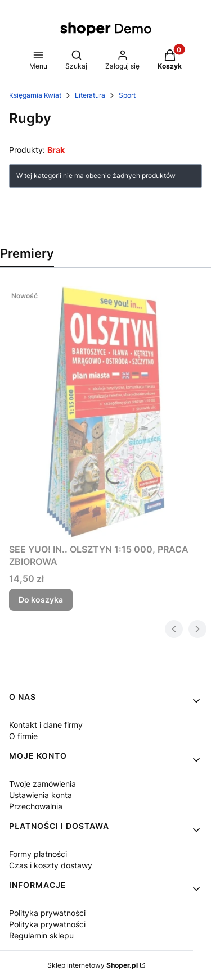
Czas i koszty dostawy (51, 865)
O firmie (23, 736)
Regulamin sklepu (41, 935)
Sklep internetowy (93, 965)
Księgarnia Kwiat (35, 95)
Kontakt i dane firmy (46, 725)
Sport (127, 95)
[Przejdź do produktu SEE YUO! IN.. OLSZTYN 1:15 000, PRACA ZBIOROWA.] (105, 412)
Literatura (90, 95)
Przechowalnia (36, 806)
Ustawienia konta (41, 795)
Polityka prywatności (47, 913)
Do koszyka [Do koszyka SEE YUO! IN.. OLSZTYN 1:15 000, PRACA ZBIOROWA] (41, 600)
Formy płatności (38, 854)
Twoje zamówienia (42, 784)
